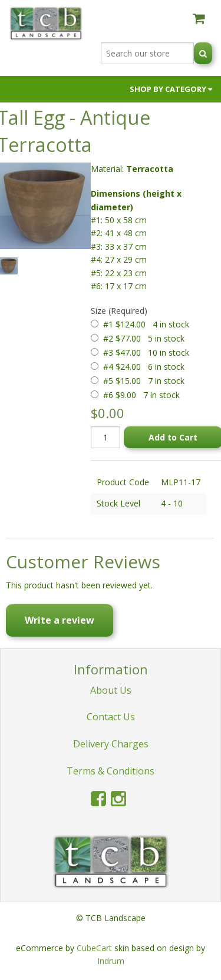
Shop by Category (171, 89)
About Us (111, 690)
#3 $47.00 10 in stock (146, 352)
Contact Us (111, 717)
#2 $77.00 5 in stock (144, 338)
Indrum (111, 961)
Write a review (60, 620)
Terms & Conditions (111, 771)
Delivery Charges (111, 744)
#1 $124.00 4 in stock (146, 324)
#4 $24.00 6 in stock (144, 367)
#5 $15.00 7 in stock (144, 381)
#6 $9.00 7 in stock (141, 395)
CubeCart (94, 948)
